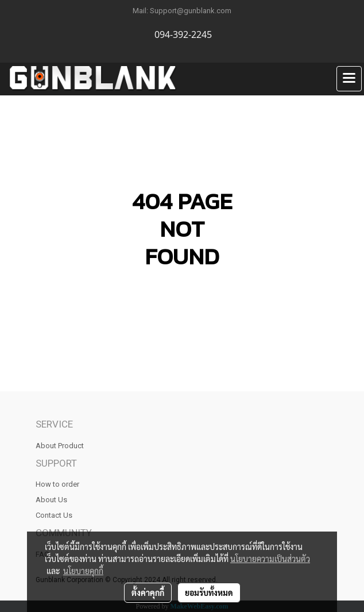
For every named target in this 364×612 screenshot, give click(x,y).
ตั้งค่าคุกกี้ (148, 592)
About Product (60, 446)
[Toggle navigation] (349, 79)
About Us (51, 500)
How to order (57, 484)
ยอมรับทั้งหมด (209, 592)
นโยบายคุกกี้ (83, 571)
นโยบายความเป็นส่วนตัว (270, 559)
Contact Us (54, 515)
